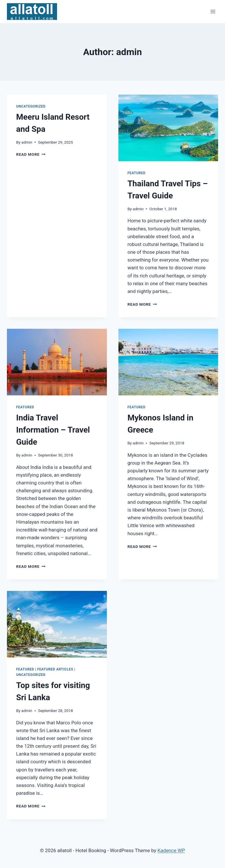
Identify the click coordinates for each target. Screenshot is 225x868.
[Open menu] (213, 11)
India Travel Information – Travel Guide (53, 430)
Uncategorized (31, 106)
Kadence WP (171, 850)
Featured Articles (55, 669)
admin (27, 142)
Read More (31, 154)
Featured (137, 173)
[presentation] (168, 128)
